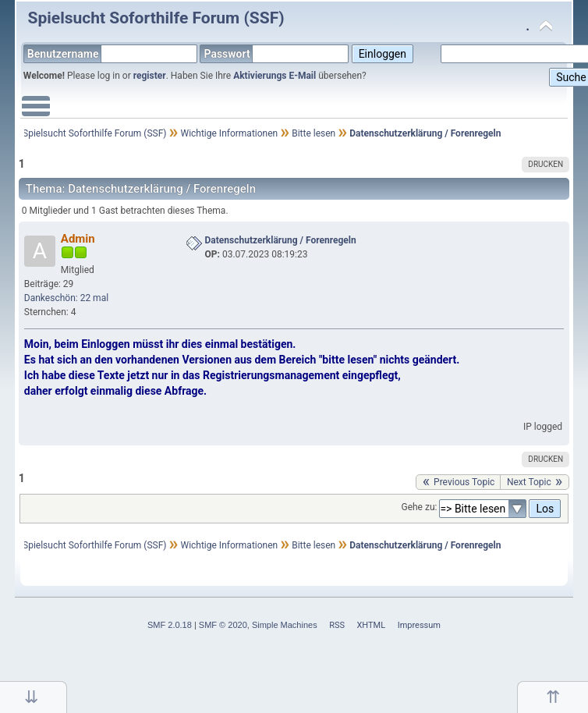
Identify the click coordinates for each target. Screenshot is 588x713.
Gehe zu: (419, 507)
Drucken (545, 164)
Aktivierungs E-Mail (275, 76)
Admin (78, 239)
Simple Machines (285, 625)
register (150, 76)
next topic (529, 482)
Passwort (276, 54)
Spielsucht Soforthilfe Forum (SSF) (156, 18)
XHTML (371, 625)
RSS (337, 625)
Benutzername (112, 54)
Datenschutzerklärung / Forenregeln (281, 240)
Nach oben (553, 697)
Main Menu (36, 114)
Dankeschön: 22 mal (66, 298)
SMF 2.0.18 (170, 625)
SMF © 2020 (223, 625)
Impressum (419, 625)
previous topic (464, 482)
